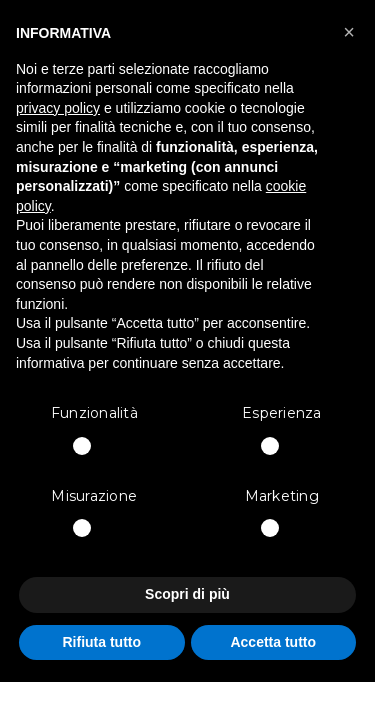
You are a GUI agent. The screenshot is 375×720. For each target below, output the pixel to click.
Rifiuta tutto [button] (101, 642)
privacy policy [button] (58, 108)
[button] (349, 32)
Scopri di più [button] (187, 594)
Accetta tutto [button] (273, 642)
